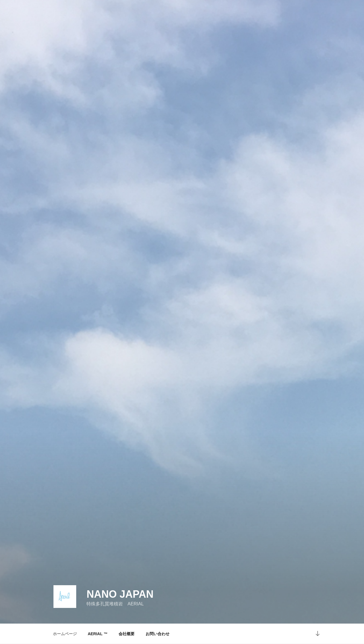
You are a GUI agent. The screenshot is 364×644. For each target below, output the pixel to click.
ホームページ (65, 634)
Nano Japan (120, 594)
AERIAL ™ (98, 634)
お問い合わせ (158, 634)
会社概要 (127, 634)
